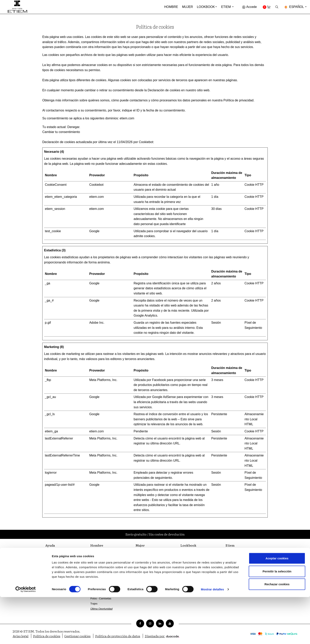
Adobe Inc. (97, 323)
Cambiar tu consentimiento (61, 132)
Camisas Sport (99, 583)
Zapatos (95, 562)
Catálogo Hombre (191, 557)
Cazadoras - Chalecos (103, 573)
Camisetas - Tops (145, 573)
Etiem (228, 7)
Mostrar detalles (212, 636)
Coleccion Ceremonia (103, 552)
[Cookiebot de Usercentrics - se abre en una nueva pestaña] (26, 636)
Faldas (139, 578)
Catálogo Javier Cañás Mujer (197, 568)
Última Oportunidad (146, 588)
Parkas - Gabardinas (147, 552)
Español (296, 7)
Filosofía (230, 552)
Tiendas (230, 557)
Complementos (99, 557)
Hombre (171, 7)
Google (94, 231)
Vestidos (140, 562)
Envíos (49, 576)
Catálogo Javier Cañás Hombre (198, 552)
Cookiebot (146, 142)
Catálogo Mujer (189, 562)
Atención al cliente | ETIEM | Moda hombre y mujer (61, 554)
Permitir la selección (277, 618)
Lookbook (206, 7)
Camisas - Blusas (145, 568)
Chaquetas (97, 568)
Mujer (188, 7)
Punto (94, 593)
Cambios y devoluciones (59, 571)
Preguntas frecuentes (58, 565)
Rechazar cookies (277, 631)
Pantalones (97, 588)
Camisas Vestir (99, 578)
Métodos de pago (55, 560)
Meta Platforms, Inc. (103, 380)
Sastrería (231, 562)
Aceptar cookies (277, 605)
